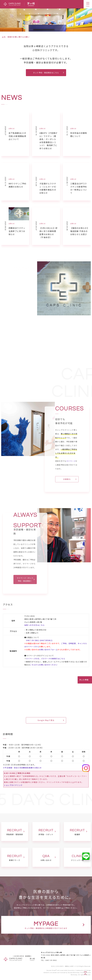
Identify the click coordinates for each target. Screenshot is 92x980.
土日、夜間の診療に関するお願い (16, 37)
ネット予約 (84, 680)
